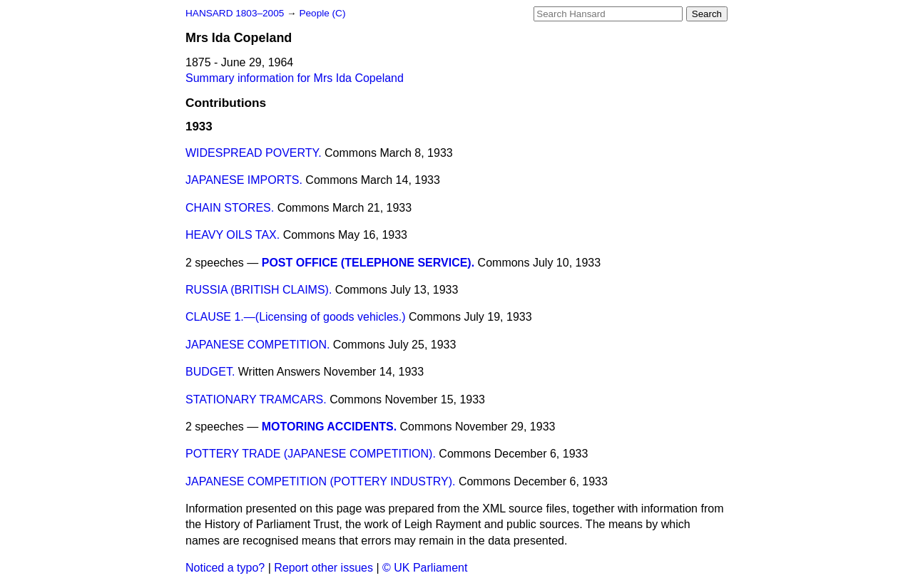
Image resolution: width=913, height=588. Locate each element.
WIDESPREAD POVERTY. (254, 153)
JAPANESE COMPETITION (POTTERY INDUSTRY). (320, 481)
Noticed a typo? (225, 568)
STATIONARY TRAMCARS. (256, 399)
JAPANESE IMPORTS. (244, 180)
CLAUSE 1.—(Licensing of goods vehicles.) (296, 317)
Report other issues (323, 568)
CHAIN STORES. (230, 208)
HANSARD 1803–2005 (235, 13)
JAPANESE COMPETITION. (257, 345)
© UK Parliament (425, 568)
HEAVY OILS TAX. (233, 235)
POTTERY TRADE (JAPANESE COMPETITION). (311, 454)
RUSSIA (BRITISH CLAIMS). (259, 290)
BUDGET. (210, 372)
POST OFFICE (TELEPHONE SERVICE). (368, 263)
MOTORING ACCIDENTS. (329, 427)
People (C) (322, 13)
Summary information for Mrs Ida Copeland (295, 78)
